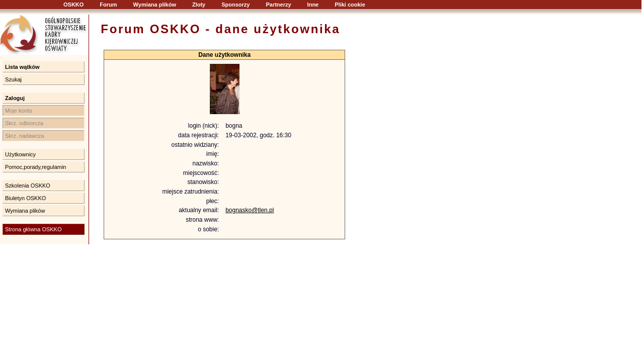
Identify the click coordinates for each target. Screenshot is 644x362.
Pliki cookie (350, 5)
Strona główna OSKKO (33, 229)
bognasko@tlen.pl (250, 210)
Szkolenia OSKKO (28, 186)
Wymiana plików (155, 5)
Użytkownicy (20, 154)
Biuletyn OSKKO (25, 198)
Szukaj (13, 79)
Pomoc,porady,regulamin (35, 167)
